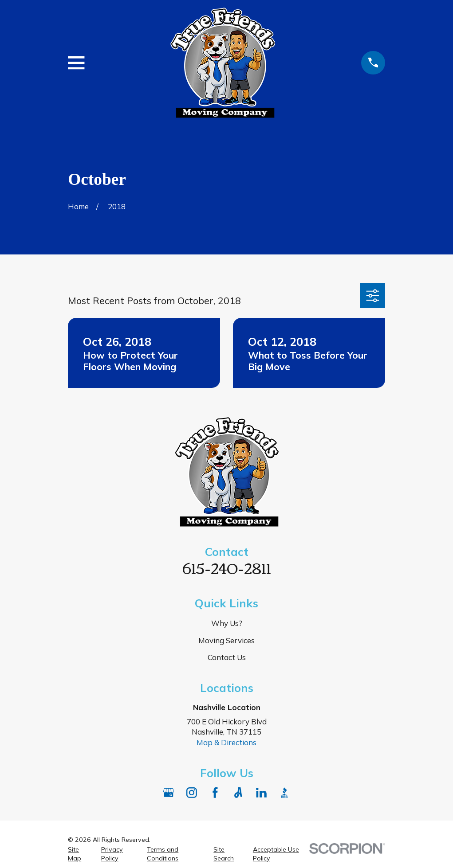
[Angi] (238, 793)
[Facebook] (215, 793)
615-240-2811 (227, 567)
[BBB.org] (284, 793)
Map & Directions (226, 742)
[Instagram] (192, 793)
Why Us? (227, 623)
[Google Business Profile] (169, 793)
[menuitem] (79, 854)
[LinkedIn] (261, 793)
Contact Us (227, 657)
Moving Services (226, 640)
